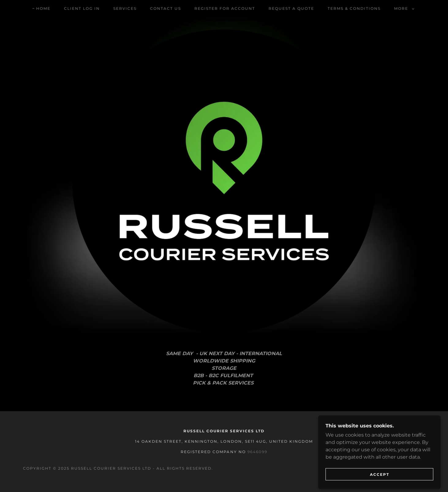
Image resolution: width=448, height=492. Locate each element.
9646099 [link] (257, 452)
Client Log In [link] (82, 8)
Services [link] (125, 8)
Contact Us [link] (166, 8)
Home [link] (43, 8)
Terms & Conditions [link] (354, 8)
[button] (403, 9)
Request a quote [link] (291, 8)
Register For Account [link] (225, 8)
